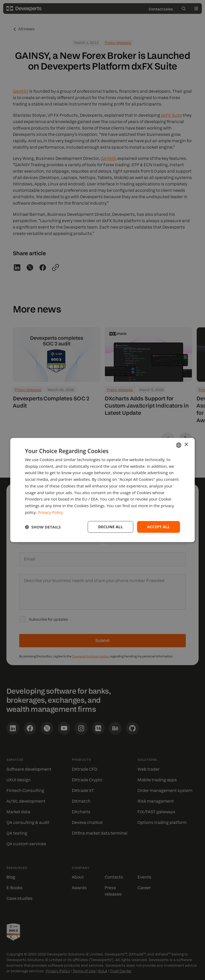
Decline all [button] (111, 527)
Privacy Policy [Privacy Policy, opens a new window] (50, 512)
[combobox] (179, 445)
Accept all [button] (158, 527)
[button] (43, 527)
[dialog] (102, 490)
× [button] (186, 445)
